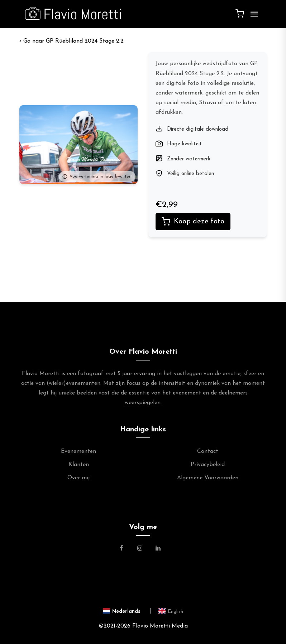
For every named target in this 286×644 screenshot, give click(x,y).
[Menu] (253, 17)
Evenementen (78, 451)
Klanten (79, 465)
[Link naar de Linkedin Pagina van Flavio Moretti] (158, 549)
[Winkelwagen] (240, 13)
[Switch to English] (171, 611)
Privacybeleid (208, 465)
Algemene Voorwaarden (208, 478)
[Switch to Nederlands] (127, 611)
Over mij (78, 478)
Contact (208, 451)
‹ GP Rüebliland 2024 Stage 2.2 (71, 41)
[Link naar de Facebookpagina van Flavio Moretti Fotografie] (126, 549)
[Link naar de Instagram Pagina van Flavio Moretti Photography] (140, 549)
